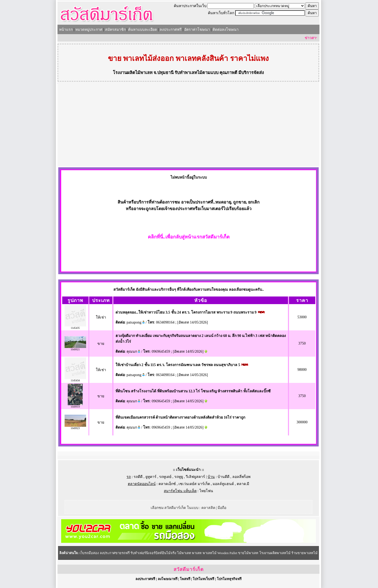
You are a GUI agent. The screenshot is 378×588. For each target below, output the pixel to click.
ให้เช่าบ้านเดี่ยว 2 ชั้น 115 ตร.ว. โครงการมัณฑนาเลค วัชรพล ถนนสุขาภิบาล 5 (178, 365)
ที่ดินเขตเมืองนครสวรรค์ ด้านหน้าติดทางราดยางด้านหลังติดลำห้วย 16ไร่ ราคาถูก (180, 417)
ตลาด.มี (243, 484)
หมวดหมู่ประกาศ (89, 30)
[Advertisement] (188, 127)
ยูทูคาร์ (151, 477)
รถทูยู (179, 477)
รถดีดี (138, 477)
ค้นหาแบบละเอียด (143, 30)
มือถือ (222, 508)
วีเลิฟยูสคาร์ (195, 477)
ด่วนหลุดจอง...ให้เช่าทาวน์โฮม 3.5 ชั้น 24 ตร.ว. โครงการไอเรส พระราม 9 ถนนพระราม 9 (186, 312)
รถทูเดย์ (165, 477)
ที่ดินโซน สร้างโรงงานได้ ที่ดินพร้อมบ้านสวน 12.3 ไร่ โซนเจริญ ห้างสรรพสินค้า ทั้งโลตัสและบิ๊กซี (193, 391)
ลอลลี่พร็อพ (241, 477)
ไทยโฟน (206, 491)
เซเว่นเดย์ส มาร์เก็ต (194, 484)
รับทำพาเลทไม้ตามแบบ (196, 73)
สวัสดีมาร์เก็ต (189, 569)
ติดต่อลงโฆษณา (226, 30)
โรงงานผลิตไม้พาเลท (133, 73)
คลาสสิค (208, 508)
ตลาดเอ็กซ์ (167, 484)
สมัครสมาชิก (115, 30)
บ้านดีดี (224, 477)
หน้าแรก (66, 30)
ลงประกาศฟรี (171, 30)
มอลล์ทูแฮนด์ (223, 484)
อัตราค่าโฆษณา (197, 30)
